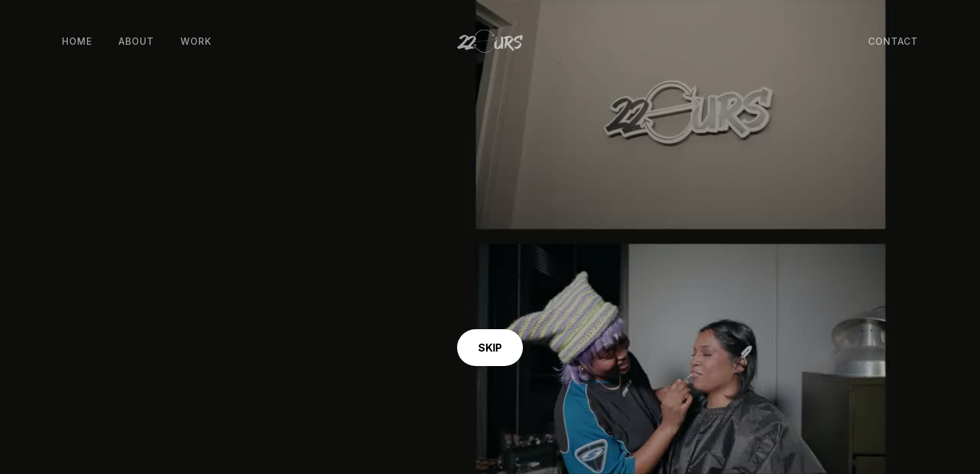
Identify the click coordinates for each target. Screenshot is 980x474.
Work (196, 41)
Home (77, 41)
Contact (893, 41)
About (136, 41)
